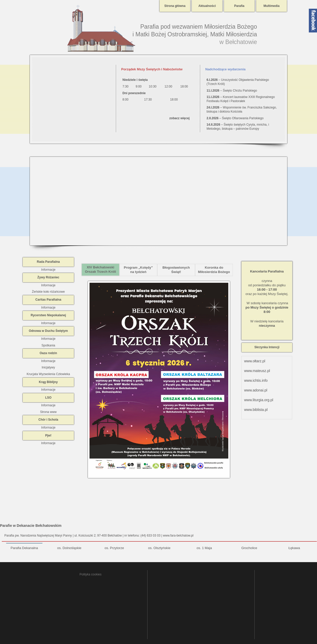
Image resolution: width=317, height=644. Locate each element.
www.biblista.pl (256, 410)
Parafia (239, 6)
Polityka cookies (90, 574)
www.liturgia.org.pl (259, 400)
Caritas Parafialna (48, 300)
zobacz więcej (179, 118)
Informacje (48, 270)
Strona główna (175, 6)
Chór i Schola (48, 420)
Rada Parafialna (48, 262)
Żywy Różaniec (48, 277)
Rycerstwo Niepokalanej (48, 315)
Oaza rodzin (48, 353)
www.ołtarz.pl (255, 361)
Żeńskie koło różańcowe (48, 292)
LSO (48, 398)
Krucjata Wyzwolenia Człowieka (48, 374)
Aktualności (207, 6)
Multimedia (272, 6)
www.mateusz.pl (257, 371)
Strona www (48, 412)
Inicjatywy (48, 367)
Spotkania (48, 345)
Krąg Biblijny (48, 382)
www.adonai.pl (256, 390)
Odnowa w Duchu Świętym (48, 331)
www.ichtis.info (256, 380)
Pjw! (48, 435)
